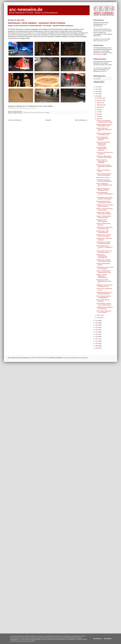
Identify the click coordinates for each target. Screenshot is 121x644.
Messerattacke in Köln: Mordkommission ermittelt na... (104, 281)
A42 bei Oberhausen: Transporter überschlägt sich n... (105, 194)
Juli (98, 110)
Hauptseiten (105, 41)
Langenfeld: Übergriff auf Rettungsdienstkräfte (103, 189)
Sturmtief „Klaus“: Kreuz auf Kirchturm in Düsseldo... (104, 235)
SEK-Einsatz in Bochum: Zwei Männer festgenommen (104, 293)
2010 (97, 343)
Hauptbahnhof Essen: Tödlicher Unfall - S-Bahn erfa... (105, 206)
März (98, 119)
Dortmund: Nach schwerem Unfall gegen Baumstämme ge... (104, 166)
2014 (97, 334)
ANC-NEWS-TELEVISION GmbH (38, 358)
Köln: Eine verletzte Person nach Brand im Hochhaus (104, 202)
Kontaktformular (99, 54)
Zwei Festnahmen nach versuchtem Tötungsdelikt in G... (104, 247)
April (98, 116)
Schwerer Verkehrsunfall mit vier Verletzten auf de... (104, 134)
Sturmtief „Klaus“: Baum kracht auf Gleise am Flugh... (104, 228)
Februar (99, 315)
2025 (97, 87)
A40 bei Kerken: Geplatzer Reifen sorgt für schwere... (104, 213)
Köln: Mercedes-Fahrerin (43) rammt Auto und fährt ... (104, 252)
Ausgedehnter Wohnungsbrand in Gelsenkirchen (105, 308)
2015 (97, 332)
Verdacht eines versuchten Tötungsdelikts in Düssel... (104, 261)
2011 (97, 341)
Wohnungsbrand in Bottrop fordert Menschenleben (103, 243)
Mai (98, 114)
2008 (97, 348)
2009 (97, 346)
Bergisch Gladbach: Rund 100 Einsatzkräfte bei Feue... (104, 125)
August (99, 107)
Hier (94, 68)
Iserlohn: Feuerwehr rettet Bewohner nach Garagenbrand (103, 144)
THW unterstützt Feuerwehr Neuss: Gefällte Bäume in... (104, 304)
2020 (97, 321)
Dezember (100, 98)
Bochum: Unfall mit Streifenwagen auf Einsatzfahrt (102, 161)
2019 (97, 323)
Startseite (48, 120)
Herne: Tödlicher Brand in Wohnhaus (103, 301)
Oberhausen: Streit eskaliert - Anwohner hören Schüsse (104, 157)
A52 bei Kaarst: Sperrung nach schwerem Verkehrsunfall (104, 198)
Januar (99, 318)
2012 (97, 339)
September (100, 105)
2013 (97, 337)
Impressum (67, 358)
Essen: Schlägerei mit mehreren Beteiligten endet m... (104, 185)
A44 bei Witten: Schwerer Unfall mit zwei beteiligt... (105, 268)
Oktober (99, 103)
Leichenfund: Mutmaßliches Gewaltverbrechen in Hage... (105, 121)
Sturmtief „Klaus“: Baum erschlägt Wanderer (103, 232)
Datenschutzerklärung (81, 358)
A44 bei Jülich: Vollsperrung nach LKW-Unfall (104, 312)
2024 (97, 89)
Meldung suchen (99, 82)
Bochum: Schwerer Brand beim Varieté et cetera (105, 209)
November (100, 100)
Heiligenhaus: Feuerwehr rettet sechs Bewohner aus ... (104, 286)
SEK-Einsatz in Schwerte (103, 178)
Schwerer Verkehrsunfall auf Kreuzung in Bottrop (104, 217)
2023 (97, 91)
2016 (97, 330)
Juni (98, 112)
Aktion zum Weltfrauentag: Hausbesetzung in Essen (104, 272)
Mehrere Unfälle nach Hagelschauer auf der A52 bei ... (104, 130)
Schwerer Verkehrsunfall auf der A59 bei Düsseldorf (104, 175)
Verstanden (107, 639)
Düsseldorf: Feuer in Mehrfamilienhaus (102, 221)
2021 (97, 96)
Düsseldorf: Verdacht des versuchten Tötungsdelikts (104, 181)
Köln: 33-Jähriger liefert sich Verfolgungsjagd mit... (104, 297)
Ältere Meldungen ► (81, 120)
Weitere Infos (97, 639)
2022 (97, 94)
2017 (97, 327)
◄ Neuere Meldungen (15, 120)
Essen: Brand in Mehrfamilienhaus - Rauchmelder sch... (102, 256)
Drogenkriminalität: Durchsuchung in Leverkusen (102, 149)
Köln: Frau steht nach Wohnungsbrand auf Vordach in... (102, 139)
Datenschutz (103, 71)
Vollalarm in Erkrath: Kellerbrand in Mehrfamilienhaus (102, 276)
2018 (97, 325)
